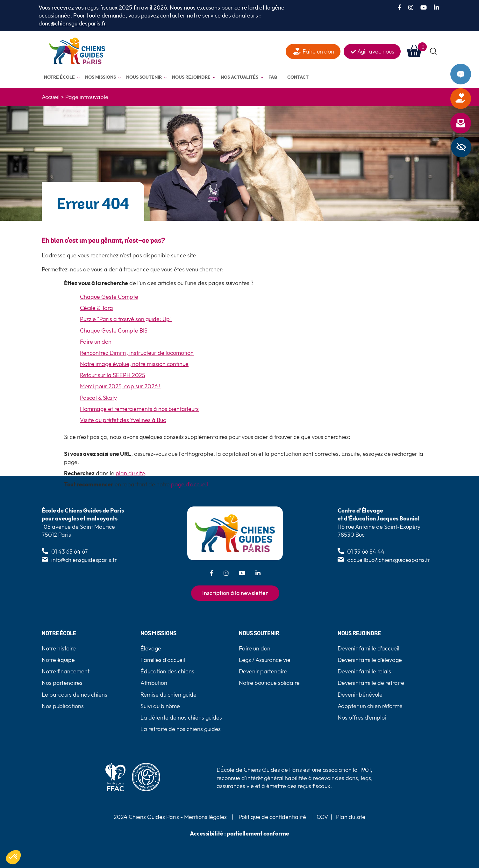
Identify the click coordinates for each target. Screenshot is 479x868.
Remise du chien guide (168, 695)
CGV (322, 817)
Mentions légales (205, 817)
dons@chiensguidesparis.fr (72, 23)
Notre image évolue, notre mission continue (134, 364)
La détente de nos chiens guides (181, 717)
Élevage (151, 648)
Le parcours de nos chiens (75, 695)
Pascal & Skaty (98, 398)
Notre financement (66, 671)
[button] (434, 51)
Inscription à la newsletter (235, 593)
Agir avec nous (376, 51)
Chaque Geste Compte (109, 297)
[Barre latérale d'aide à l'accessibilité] (461, 147)
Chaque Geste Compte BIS (114, 330)
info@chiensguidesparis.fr (84, 560)
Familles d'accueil (163, 660)
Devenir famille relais (364, 671)
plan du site (130, 473)
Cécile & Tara (97, 308)
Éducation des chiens (167, 671)
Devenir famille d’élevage (370, 660)
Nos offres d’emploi (362, 717)
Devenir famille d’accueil (368, 648)
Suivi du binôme (160, 706)
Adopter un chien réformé (370, 706)
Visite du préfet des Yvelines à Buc (123, 420)
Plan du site (351, 817)
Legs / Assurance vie (265, 660)
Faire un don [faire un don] (318, 51)
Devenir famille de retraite (371, 683)
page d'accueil (189, 484)
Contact (469, 74)
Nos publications (63, 706)
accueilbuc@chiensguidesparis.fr (389, 560)
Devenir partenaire (263, 671)
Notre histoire (59, 648)
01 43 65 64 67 (70, 552)
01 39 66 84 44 (366, 552)
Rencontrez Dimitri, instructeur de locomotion (137, 353)
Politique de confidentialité (272, 817)
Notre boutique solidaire (269, 683)
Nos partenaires (62, 683)
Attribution (154, 683)
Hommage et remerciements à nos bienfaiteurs (139, 409)
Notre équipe (58, 660)
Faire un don (469, 99)
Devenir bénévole (360, 695)
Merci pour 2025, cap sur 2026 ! (120, 386)
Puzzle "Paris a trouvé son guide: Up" (126, 319)
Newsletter (469, 123)
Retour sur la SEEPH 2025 (113, 375)
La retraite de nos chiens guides (181, 729)
